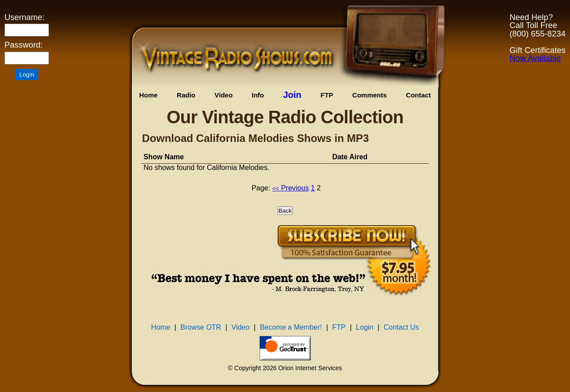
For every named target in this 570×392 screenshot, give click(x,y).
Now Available (535, 58)
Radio (186, 95)
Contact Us (401, 327)
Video (224, 95)
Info (258, 95)
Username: (24, 17)
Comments (370, 95)
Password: (24, 45)
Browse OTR (201, 327)
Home (148, 95)
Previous (290, 188)
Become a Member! (291, 327)
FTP (327, 95)
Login (364, 327)
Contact (419, 95)
